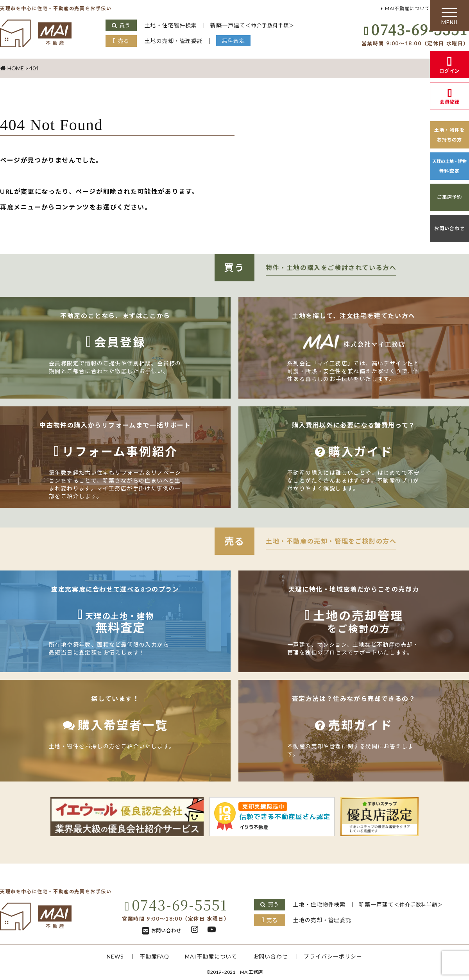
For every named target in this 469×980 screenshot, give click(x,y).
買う (125, 25)
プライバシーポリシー (337, 956)
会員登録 (449, 102)
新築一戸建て (257, 25)
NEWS (111, 956)
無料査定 (236, 40)
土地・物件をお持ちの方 (449, 135)
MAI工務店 (251, 972)
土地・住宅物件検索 (172, 25)
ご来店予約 (449, 197)
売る (124, 41)
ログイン (449, 71)
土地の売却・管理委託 (175, 41)
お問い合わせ (449, 228)
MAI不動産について (404, 8)
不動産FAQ (152, 956)
